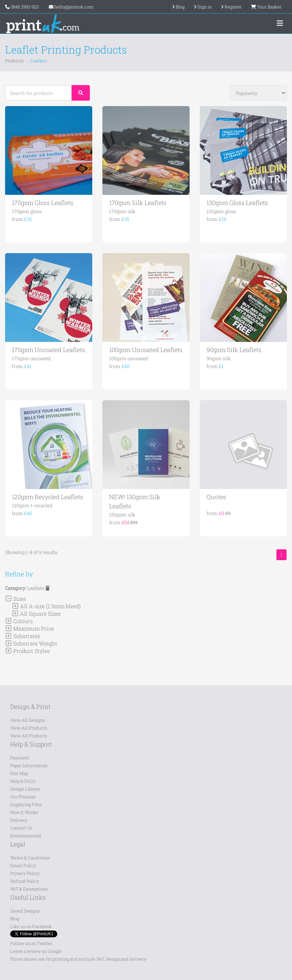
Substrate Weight (31, 643)
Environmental (26, 836)
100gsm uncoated (129, 358)
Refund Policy (25, 881)
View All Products (29, 728)
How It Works (24, 812)
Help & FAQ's (23, 781)
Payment (20, 758)
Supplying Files (26, 804)
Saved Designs (25, 911)
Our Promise (23, 797)
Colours (19, 621)
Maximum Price (30, 628)
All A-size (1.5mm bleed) (46, 606)
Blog (15, 919)
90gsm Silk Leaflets (234, 350)
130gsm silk (122, 515)
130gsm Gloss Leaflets (237, 203)
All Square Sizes (36, 614)
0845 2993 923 (25, 7)
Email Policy (23, 865)
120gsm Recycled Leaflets (47, 497)
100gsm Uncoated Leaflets (146, 350)
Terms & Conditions (30, 858)
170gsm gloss (27, 211)
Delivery (19, 820)
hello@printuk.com (71, 7)
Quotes (216, 497)
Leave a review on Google (36, 951)
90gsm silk (219, 358)
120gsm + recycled (32, 505)
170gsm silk (122, 211)
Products (14, 61)
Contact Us (21, 828)
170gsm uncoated (31, 358)
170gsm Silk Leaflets (138, 203)
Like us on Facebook (31, 926)
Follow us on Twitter (31, 943)
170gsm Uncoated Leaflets (48, 350)
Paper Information (29, 765)
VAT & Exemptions (29, 889)
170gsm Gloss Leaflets (43, 203)
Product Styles (27, 651)
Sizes (16, 599)
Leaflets (38, 588)
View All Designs (27, 720)
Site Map (19, 773)
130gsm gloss (221, 211)
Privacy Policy (25, 873)
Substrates (23, 636)
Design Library (25, 789)
